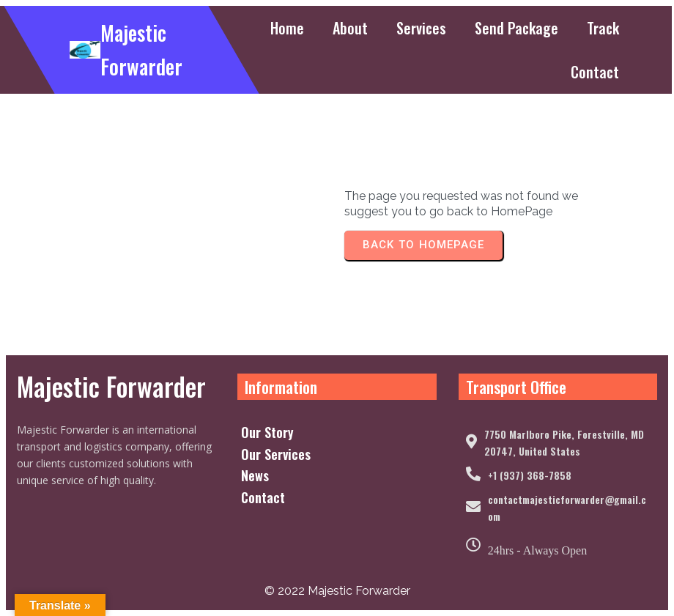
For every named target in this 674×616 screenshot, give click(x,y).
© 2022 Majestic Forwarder (337, 591)
